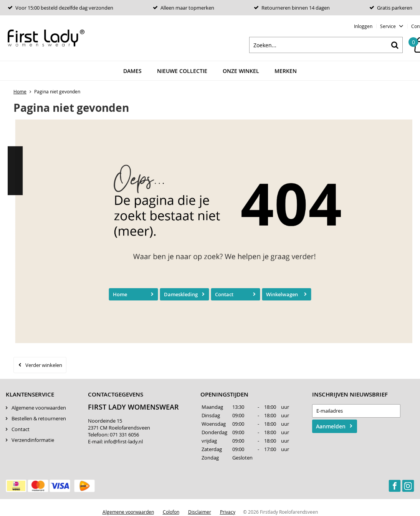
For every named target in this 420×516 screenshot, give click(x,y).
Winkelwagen (282, 294)
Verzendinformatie (33, 440)
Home (120, 294)
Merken (286, 71)
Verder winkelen (44, 365)
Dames (132, 71)
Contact (224, 294)
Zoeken (395, 45)
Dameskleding (181, 294)
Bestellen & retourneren (39, 418)
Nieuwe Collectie (182, 71)
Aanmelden (331, 426)
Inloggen (363, 26)
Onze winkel (241, 71)
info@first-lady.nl (123, 441)
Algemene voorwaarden (39, 408)
